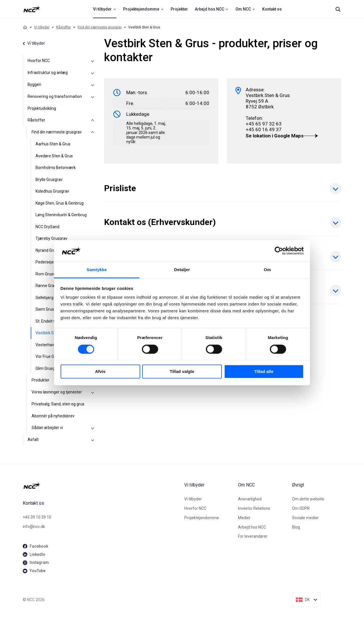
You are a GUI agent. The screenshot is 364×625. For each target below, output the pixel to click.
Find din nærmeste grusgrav (100, 27)
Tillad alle (264, 372)
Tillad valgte (182, 372)
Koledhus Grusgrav (52, 191)
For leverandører (253, 536)
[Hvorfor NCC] (93, 61)
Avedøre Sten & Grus (54, 156)
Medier (244, 518)
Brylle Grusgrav (49, 180)
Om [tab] (267, 270)
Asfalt (33, 440)
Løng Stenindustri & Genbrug (61, 215)
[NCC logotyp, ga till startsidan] (32, 9)
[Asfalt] (93, 440)
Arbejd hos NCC (252, 527)
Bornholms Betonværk (56, 168)
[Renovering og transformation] (93, 97)
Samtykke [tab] (97, 270)
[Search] (338, 9)
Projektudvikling (42, 108)
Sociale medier (305, 518)
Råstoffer (63, 27)
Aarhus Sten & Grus (53, 144)
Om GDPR (301, 508)
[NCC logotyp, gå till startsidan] (101, 486)
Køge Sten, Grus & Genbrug (60, 203)
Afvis (100, 372)
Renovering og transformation (55, 96)
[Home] (25, 27)
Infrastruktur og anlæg (48, 73)
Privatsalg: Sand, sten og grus (58, 404)
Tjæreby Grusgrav (51, 238)
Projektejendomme (202, 518)
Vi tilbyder (42, 27)
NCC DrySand (47, 227)
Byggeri (34, 84)
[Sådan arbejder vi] (93, 428)
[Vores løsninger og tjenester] (93, 392)
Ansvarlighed (250, 499)
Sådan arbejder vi (47, 428)
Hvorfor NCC (39, 61)
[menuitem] (105, 9)
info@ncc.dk (34, 527)
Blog (296, 527)
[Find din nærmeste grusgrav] (93, 132)
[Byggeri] (93, 85)
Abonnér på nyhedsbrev (53, 416)
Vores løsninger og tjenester (57, 392)
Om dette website (308, 499)
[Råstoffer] (93, 120)
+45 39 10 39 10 (37, 517)
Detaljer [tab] (182, 270)
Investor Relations (254, 508)
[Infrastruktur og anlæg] (93, 73)
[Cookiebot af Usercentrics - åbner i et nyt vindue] (279, 251)
